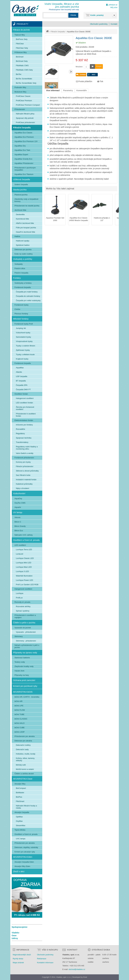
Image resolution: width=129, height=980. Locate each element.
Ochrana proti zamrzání (24, 680)
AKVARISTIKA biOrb (23, 692)
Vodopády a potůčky (23, 259)
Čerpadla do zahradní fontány (28, 296)
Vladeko (16, 933)
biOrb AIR (19, 701)
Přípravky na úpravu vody (25, 653)
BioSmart (20, 57)
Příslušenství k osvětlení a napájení (25, 616)
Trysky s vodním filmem (26, 346)
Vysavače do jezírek (23, 628)
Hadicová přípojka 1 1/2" (102, 219)
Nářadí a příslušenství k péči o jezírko (27, 646)
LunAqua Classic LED (25, 558)
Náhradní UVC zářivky (24, 535)
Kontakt (114, 24)
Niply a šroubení (23, 488)
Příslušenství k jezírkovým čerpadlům (25, 169)
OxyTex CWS (20, 503)
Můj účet (114, 7)
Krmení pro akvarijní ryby (25, 852)
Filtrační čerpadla (58, 32)
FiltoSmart (20, 801)
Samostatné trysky (24, 337)
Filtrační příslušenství (25, 466)
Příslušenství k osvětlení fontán (26, 415)
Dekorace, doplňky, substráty (26, 847)
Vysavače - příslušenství (26, 632)
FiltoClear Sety (22, 48)
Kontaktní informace (45, 963)
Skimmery (19, 636)
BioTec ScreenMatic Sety (26, 83)
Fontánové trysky (22, 305)
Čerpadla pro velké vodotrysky (28, 301)
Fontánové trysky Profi (24, 324)
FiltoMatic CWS (22, 65)
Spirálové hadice (23, 245)
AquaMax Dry (20, 146)
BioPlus (19, 797)
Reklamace (42, 959)
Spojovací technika (24, 438)
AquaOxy (18, 498)
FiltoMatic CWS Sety (24, 70)
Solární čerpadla (21, 184)
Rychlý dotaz (18, 959)
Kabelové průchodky (24, 484)
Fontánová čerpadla (23, 287)
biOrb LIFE (19, 706)
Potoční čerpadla (21, 273)
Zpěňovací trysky (23, 350)
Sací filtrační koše (23, 475)
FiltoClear (20, 44)
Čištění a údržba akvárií (24, 774)
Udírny (15, 938)
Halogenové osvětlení (25, 398)
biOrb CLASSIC (21, 719)
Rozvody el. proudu (22, 602)
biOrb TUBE (19, 714)
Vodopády (19, 264)
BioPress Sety (22, 39)
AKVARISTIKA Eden (23, 857)
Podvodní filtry (20, 87)
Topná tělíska (20, 830)
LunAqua (20, 593)
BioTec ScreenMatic (24, 79)
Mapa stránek (18, 963)
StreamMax (21, 825)
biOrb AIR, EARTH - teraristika (27, 697)
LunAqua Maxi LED (24, 567)
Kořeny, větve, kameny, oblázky (25, 759)
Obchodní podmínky (99, 24)
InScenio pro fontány (24, 425)
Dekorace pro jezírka (23, 249)
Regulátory (20, 433)
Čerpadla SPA (22, 385)
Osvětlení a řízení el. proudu (26, 540)
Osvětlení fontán (21, 394)
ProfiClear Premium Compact (28, 105)
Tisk (100, 81)
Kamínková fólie (23, 219)
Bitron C (18, 522)
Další (71, 72)
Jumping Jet (21, 328)
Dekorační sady (22, 749)
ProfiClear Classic (23, 96)
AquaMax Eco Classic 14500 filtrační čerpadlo (78, 219)
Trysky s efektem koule (25, 354)
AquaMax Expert (21, 155)
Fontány (17, 278)
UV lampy (18, 512)
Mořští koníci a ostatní (25, 769)
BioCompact (21, 788)
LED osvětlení (20, 545)
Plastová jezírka (21, 195)
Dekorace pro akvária (23, 741)
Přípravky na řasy (22, 675)
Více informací (53, 90)
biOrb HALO (20, 723)
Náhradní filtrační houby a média (26, 807)
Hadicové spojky (23, 241)
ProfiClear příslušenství (25, 122)
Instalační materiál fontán (26, 480)
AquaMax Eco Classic (23, 133)
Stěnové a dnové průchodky (27, 471)
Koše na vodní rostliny (24, 254)
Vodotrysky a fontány (23, 283)
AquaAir (18, 507)
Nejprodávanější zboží (22, 955)
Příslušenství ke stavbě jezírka (27, 206)
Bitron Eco (19, 531)
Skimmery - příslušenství (26, 641)
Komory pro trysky (23, 462)
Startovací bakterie (22, 658)
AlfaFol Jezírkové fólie (25, 223)
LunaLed (20, 554)
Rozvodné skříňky (23, 606)
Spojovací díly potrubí (25, 118)
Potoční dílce (20, 268)
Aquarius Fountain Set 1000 (55, 219)
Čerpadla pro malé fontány (27, 292)
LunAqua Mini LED (24, 563)
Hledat (73, 15)
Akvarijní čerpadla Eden (24, 862)
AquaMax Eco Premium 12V (26, 141)
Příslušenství (20, 109)
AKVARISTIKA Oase (23, 779)
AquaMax (20, 368)
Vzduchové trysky (23, 333)
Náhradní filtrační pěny (25, 114)
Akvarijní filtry (20, 784)
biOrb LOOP (20, 732)
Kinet (85, 977)
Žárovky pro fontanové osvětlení (25, 408)
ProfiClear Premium (24, 101)
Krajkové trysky (22, 359)
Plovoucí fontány (21, 314)
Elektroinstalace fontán (24, 420)
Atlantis (19, 372)
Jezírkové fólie (20, 210)
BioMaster (20, 793)
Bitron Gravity (20, 526)
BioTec (19, 74)
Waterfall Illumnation (24, 576)
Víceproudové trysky (24, 341)
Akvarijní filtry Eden (22, 866)
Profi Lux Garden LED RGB (27, 585)
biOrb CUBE (20, 728)
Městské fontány (21, 319)
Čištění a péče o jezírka (24, 623)
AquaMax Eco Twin (22, 150)
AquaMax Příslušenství (24, 163)
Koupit (96, 66)
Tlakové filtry (20, 35)
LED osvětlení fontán (25, 403)
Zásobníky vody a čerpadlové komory (26, 200)
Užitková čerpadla (22, 179)
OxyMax (19, 821)
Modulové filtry (20, 92)
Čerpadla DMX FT (23, 390)
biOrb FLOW (20, 710)
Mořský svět (21, 765)
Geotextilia (20, 214)
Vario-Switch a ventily (25, 453)
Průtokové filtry (21, 52)
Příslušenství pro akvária (25, 736)
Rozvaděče (21, 429)
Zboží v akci (19, 871)
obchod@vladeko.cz (77, 969)
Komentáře (82, 90)
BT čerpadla (21, 381)
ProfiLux (19, 598)
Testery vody (20, 662)
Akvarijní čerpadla (22, 812)
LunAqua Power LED (25, 580)
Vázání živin (19, 671)
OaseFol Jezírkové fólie (26, 232)
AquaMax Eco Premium (24, 137)
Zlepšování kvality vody (24, 666)
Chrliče (17, 309)
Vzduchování (19, 493)
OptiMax (19, 817)
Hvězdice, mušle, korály (26, 754)
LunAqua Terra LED (24, 549)
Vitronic (18, 517)
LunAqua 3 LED (22, 571)
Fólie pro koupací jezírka (26, 228)
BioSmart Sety (22, 61)
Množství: (79, 67)
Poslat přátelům (84, 81)
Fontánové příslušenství (24, 458)
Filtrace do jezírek (21, 30)
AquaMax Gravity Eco (23, 159)
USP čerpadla (22, 376)
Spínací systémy (23, 611)
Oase (14, 935)
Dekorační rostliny (23, 745)
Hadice (17, 236)
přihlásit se (113, 5)
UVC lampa (21, 839)
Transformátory (22, 442)
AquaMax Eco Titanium (24, 174)
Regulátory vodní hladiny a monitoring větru (27, 448)
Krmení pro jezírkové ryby (25, 686)
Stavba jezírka (20, 190)
